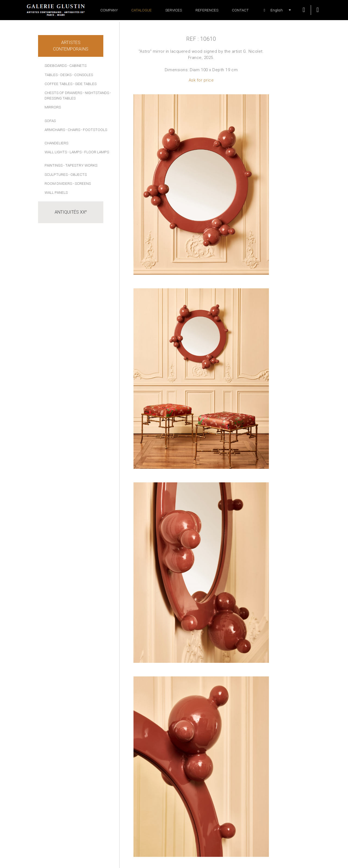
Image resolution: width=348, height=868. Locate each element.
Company (109, 10)
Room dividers (58, 183)
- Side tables (85, 84)
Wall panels (56, 192)
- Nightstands (96, 93)
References (207, 10)
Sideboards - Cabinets (66, 65)
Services (174, 10)
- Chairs (73, 130)
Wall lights (56, 152)
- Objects (78, 174)
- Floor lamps (96, 152)
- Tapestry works (80, 165)
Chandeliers (56, 143)
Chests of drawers (63, 93)
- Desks (65, 75)
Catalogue (142, 10)
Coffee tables (58, 84)
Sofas (50, 121)
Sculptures (56, 174)
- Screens (82, 183)
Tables (51, 75)
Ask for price (201, 80)
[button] (274, 10)
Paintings (54, 165)
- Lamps (75, 152)
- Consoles (83, 75)
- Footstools (94, 130)
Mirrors (53, 107)
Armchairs (55, 130)
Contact (240, 10)
